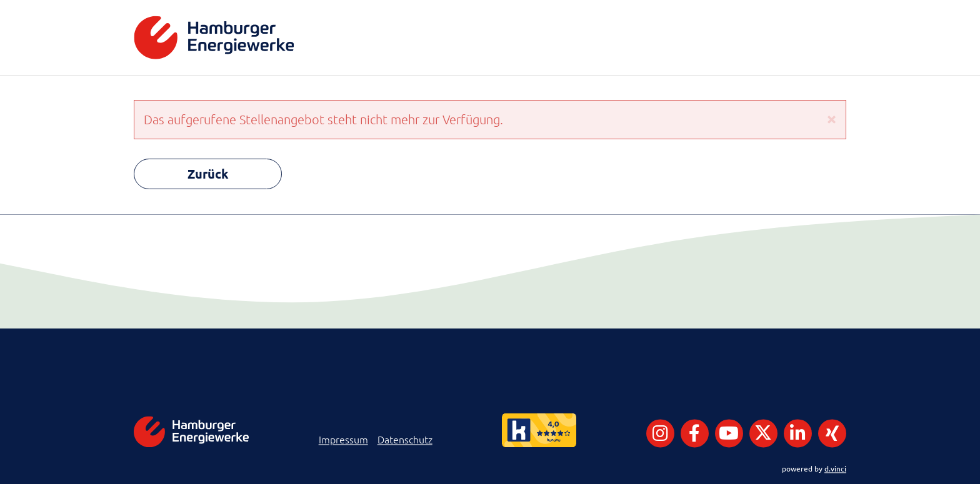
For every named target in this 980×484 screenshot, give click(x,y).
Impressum (343, 440)
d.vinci (835, 468)
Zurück (208, 174)
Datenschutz (405, 440)
